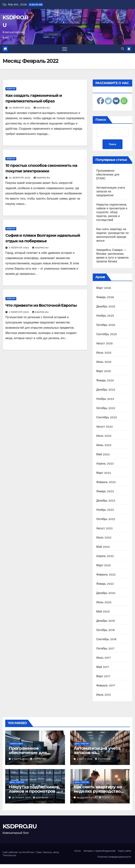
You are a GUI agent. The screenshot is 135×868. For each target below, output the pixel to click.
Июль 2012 (103, 695)
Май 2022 (103, 547)
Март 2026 (104, 288)
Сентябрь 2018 (106, 639)
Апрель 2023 (105, 464)
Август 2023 (104, 427)
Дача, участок (82, 744)
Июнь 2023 (104, 445)
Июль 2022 (104, 538)
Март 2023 (103, 473)
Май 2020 (103, 611)
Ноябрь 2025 (105, 316)
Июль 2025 (104, 353)
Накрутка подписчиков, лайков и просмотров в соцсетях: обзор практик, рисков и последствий (112, 212)
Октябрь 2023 (106, 408)
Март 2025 (103, 371)
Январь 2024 (105, 380)
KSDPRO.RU (42, 108)
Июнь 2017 (103, 658)
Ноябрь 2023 (105, 399)
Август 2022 (104, 528)
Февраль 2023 (106, 482)
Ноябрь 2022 (105, 510)
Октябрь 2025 (106, 325)
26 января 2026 (22, 798)
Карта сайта (125, 851)
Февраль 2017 (106, 685)
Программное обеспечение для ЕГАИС (108, 175)
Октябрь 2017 (105, 648)
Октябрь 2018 (105, 630)
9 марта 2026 (20, 759)
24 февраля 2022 (20, 178)
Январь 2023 (105, 491)
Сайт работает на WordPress (19, 852)
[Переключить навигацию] (65, 49)
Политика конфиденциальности (114, 857)
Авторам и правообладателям (99, 851)
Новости (11, 89)
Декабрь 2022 (106, 501)
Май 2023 (103, 454)
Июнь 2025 (104, 362)
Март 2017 (103, 676)
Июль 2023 (104, 436)
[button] (123, 49)
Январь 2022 (105, 584)
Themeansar (9, 855)
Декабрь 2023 (106, 390)
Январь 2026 (105, 297)
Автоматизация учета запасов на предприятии (111, 191)
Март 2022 (103, 565)
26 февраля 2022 (20, 108)
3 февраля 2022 (19, 312)
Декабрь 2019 (105, 621)
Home (77, 851)
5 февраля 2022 (19, 248)
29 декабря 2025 (87, 798)
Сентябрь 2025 (107, 334)
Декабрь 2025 (106, 306)
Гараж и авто (16, 744)
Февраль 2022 (106, 575)
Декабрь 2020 (106, 593)
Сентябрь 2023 (107, 417)
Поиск (101, 120)
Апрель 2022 (105, 556)
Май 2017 (103, 667)
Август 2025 (104, 343)
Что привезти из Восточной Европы (41, 305)
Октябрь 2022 (106, 519)
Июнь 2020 (104, 602)
